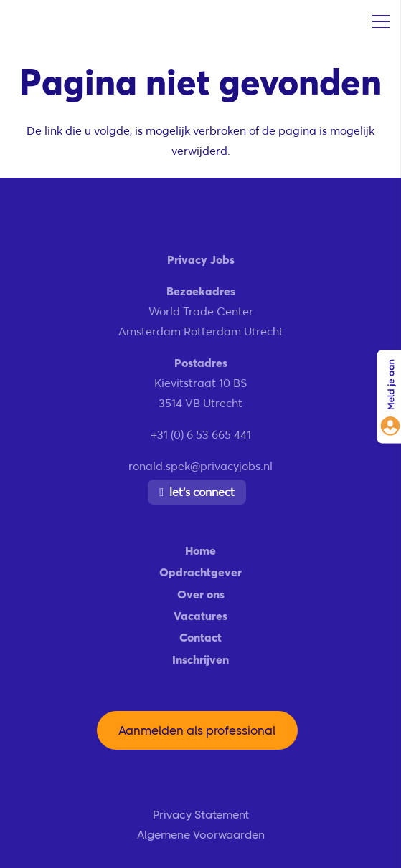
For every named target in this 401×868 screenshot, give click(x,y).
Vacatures (200, 616)
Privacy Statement (201, 815)
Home (200, 550)
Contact (200, 637)
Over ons (201, 594)
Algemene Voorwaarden (201, 835)
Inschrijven (200, 659)
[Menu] (381, 22)
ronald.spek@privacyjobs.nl (200, 466)
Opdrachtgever (200, 572)
